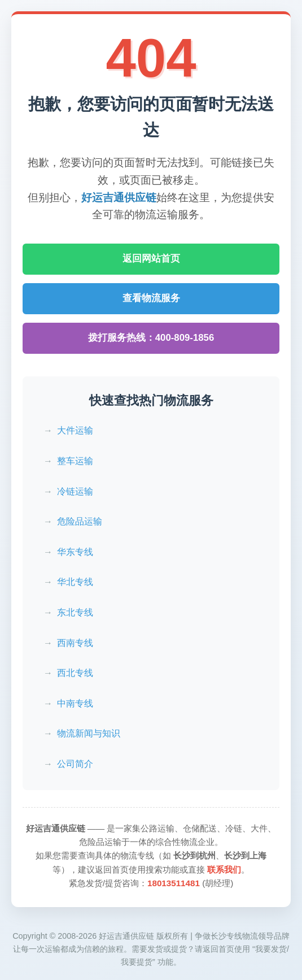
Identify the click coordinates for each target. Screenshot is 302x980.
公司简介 (75, 764)
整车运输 (75, 461)
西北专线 (75, 673)
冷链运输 (75, 491)
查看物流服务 (151, 298)
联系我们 (224, 870)
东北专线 (75, 612)
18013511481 (174, 883)
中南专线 (75, 703)
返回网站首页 (151, 259)
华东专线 (75, 552)
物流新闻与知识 (89, 733)
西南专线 (75, 643)
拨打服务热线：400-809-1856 (151, 338)
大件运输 (75, 430)
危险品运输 (80, 521)
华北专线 (75, 582)
